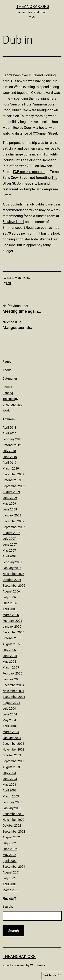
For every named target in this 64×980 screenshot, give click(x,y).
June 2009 (10, 498)
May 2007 (9, 550)
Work (6, 410)
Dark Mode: (52, 975)
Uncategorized (12, 405)
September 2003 (14, 761)
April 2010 (10, 463)
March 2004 (11, 732)
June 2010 (10, 457)
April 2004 (10, 726)
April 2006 (10, 609)
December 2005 (13, 632)
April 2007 (10, 556)
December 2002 (13, 814)
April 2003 (10, 790)
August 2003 (11, 767)
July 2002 (9, 843)
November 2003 (13, 749)
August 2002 (11, 837)
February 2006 (12, 621)
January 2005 (12, 679)
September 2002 (14, 831)
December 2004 (13, 685)
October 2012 (12, 445)
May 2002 (9, 855)
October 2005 (12, 638)
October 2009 (12, 480)
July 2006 (9, 597)
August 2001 (11, 872)
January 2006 (12, 626)
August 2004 (11, 703)
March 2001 (11, 890)
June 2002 (10, 849)
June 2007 (10, 544)
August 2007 (11, 533)
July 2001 (9, 878)
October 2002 (12, 825)
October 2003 (12, 755)
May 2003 (9, 785)
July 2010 (9, 451)
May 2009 (9, 504)
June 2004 (10, 714)
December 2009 (13, 474)
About (7, 370)
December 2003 (13, 744)
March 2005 (11, 667)
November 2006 (13, 574)
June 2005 (10, 656)
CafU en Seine (25, 160)
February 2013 (12, 439)
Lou (9, 283)
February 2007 (12, 562)
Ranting (8, 393)
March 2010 (11, 468)
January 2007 (12, 568)
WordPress (38, 965)
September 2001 (14, 867)
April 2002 (10, 861)
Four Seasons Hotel (17, 104)
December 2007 (13, 521)
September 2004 (14, 697)
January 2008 (12, 515)
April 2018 (10, 427)
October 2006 (12, 580)
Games (7, 387)
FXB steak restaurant (29, 172)
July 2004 (9, 709)
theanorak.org (33, 7)
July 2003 (9, 773)
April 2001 (10, 884)
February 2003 (12, 802)
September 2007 (14, 527)
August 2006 (11, 591)
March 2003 (11, 796)
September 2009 (14, 486)
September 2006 (14, 586)
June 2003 (10, 779)
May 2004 (9, 720)
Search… (8, 907)
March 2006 (11, 615)
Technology (10, 399)
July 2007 (9, 539)
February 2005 (12, 673)
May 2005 (9, 662)
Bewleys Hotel (13, 222)
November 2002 (13, 820)
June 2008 (10, 509)
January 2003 (12, 808)
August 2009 (11, 492)
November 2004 (13, 691)
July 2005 (9, 650)
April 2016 (10, 433)
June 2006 (10, 603)
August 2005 (11, 644)
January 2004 (12, 738)
